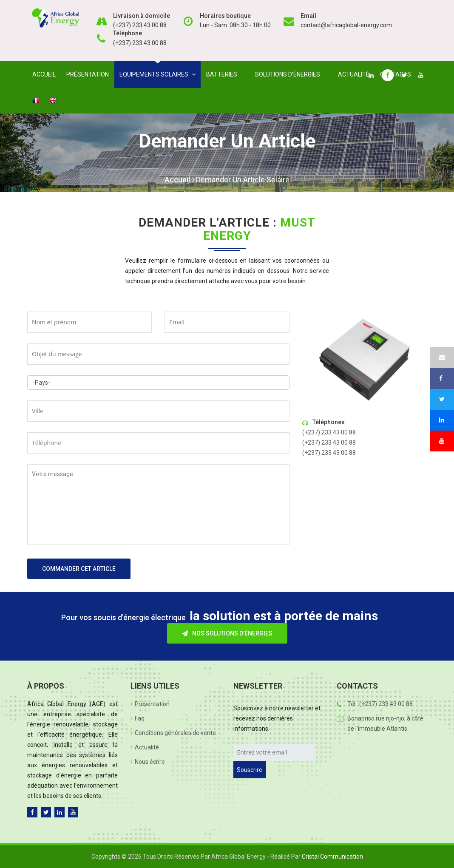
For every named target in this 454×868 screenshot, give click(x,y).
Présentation (88, 74)
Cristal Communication (332, 857)
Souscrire (250, 770)
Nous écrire (148, 762)
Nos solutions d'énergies (227, 633)
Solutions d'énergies (289, 74)
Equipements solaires (157, 74)
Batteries (223, 74)
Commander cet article (79, 569)
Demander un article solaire (243, 180)
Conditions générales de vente (173, 733)
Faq (138, 718)
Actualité (354, 74)
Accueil (44, 74)
